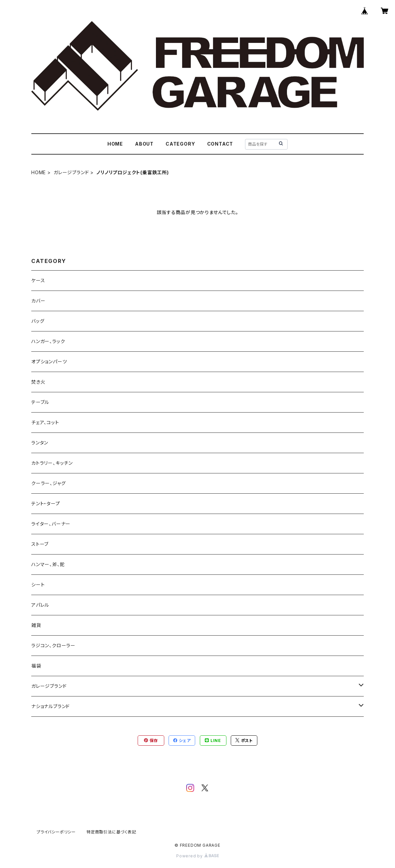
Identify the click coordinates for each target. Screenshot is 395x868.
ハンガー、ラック (48, 341)
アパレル (40, 605)
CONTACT (220, 144)
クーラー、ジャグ (48, 483)
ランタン (40, 443)
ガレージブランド (71, 172)
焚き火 (38, 382)
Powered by (197, 856)
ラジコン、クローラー (53, 645)
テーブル (40, 402)
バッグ (38, 321)
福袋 (36, 666)
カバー (38, 301)
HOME (115, 144)
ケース (38, 280)
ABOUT (144, 144)
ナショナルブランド (51, 706)
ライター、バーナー (51, 524)
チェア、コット (45, 422)
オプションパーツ (49, 362)
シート (38, 585)
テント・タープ (46, 503)
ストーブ (40, 544)
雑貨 (36, 625)
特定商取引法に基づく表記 (111, 832)
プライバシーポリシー (56, 832)
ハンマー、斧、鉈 (48, 564)
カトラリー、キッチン (52, 463)
